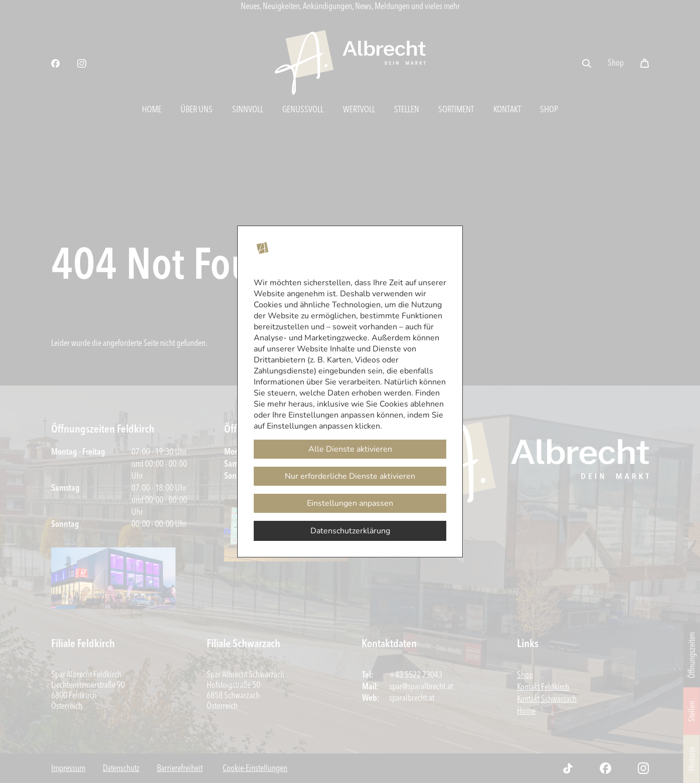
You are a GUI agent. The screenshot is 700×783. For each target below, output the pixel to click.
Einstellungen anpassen (350, 503)
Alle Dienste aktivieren (350, 449)
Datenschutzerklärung (350, 531)
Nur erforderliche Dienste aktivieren (350, 476)
